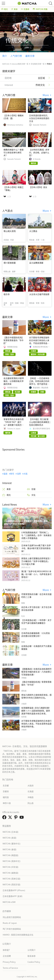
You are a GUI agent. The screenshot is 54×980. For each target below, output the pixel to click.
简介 (5, 56)
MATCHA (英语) (10, 838)
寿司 (12, 474)
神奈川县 (7, 803)
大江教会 (33, 231)
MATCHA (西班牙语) (12, 884)
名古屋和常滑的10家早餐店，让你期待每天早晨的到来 (14, 381)
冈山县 (31, 803)
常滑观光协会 (12, 347)
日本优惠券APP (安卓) (13, 896)
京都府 (6, 791)
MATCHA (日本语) (11, 832)
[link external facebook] (5, 818)
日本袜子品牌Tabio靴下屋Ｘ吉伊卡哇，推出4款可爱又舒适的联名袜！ (36, 548)
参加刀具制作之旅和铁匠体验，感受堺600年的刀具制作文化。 (36, 696)
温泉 (5, 474)
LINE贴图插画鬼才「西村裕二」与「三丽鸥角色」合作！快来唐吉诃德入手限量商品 (36, 535)
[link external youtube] (22, 818)
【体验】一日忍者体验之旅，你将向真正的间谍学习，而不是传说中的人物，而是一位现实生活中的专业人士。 (39, 384)
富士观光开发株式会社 (41, 429)
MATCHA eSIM (9, 902)
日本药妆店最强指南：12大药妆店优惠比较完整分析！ (36, 634)
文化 (31, 495)
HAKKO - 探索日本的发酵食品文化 (18, 935)
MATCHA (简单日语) (12, 879)
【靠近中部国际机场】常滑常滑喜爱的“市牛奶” (14, 340)
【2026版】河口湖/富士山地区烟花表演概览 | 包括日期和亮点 (40, 422)
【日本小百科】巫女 (38, 187)
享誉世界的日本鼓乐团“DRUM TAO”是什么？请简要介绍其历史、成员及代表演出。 (14, 423)
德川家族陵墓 (10, 263)
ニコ (9, 197)
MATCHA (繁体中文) (12, 844)
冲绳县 (31, 797)
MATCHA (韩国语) (11, 855)
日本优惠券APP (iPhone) (14, 890)
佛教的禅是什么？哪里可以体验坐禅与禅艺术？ (14, 152)
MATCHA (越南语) (11, 873)
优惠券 (25, 9)
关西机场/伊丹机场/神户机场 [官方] (41, 347)
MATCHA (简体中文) (12, 861)
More (46, 95)
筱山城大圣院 (10, 231)
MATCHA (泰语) (10, 849)
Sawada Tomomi (40, 125)
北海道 (31, 791)
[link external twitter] (11, 818)
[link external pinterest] (16, 818)
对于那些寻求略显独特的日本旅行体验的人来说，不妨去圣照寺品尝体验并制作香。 (39, 342)
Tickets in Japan (14, 429)
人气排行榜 (16, 56)
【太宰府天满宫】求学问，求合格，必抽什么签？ (39, 152)
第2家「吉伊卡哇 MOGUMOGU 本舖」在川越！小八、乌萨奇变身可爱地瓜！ (36, 574)
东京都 (6, 785)
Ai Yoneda (37, 159)
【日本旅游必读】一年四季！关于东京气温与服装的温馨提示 (36, 621)
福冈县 (6, 797)
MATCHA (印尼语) (11, 867)
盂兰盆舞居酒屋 (36, 263)
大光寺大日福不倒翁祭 (39, 294)
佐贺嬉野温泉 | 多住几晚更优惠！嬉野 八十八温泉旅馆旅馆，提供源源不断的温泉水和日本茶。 (36, 711)
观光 (5, 9)
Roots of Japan (10, 923)
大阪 (25, 474)
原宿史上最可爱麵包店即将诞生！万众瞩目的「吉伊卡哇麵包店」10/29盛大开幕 (36, 561)
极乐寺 (7, 294)
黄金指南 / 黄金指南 (41, 388)
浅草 (19, 474)
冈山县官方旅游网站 (12, 917)
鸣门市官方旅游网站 (12, 929)
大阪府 (31, 785)
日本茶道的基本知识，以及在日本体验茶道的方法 (39, 118)
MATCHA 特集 (40, 9)
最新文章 (30, 56)
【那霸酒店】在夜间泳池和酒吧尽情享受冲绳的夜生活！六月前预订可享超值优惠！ (36, 672)
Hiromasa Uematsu (15, 125)
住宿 (31, 489)
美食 (14, 9)
